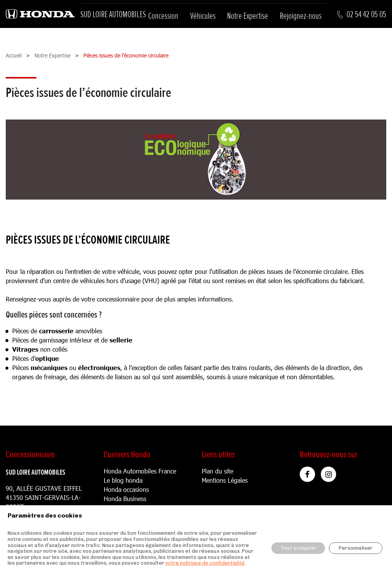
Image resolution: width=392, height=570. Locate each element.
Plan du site (217, 471)
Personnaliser (356, 548)
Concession (163, 16)
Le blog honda (123, 480)
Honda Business (125, 499)
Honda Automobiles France (140, 471)
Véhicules (203, 16)
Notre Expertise (247, 16)
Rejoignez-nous (301, 16)
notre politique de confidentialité (205, 563)
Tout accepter (298, 548)
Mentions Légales (225, 480)
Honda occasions (126, 489)
